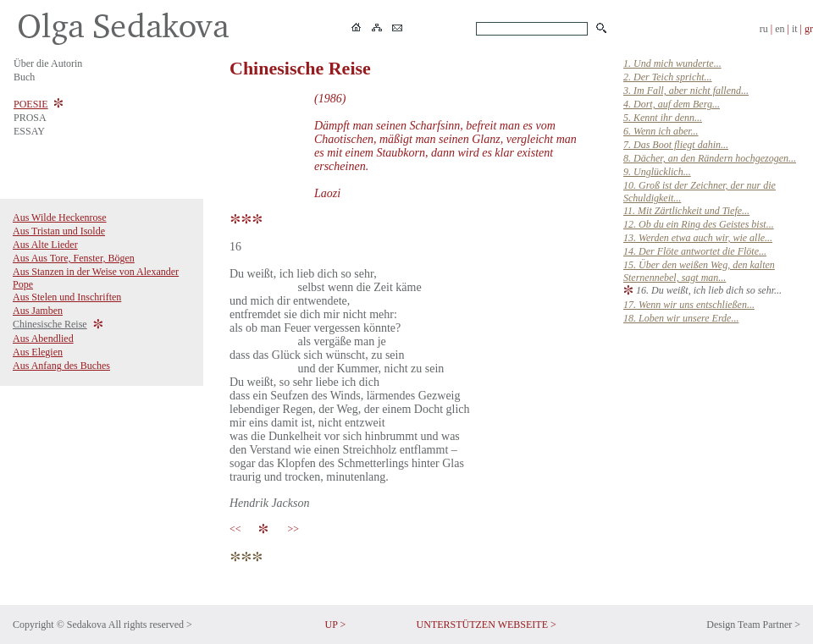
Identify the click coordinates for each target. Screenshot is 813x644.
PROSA (30, 118)
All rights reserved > (150, 625)
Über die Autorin (48, 63)
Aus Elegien (38, 352)
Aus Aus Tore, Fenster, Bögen (74, 258)
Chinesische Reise (50, 324)
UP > (336, 625)
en (780, 29)
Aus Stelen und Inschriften (67, 297)
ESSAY (29, 131)
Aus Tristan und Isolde (59, 231)
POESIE (31, 104)
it (795, 29)
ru (764, 29)
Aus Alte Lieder (45, 245)
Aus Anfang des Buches (61, 366)
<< (238, 529)
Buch (24, 77)
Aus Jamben (38, 311)
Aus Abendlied (43, 339)
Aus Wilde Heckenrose (60, 217)
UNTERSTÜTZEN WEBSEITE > (487, 625)
